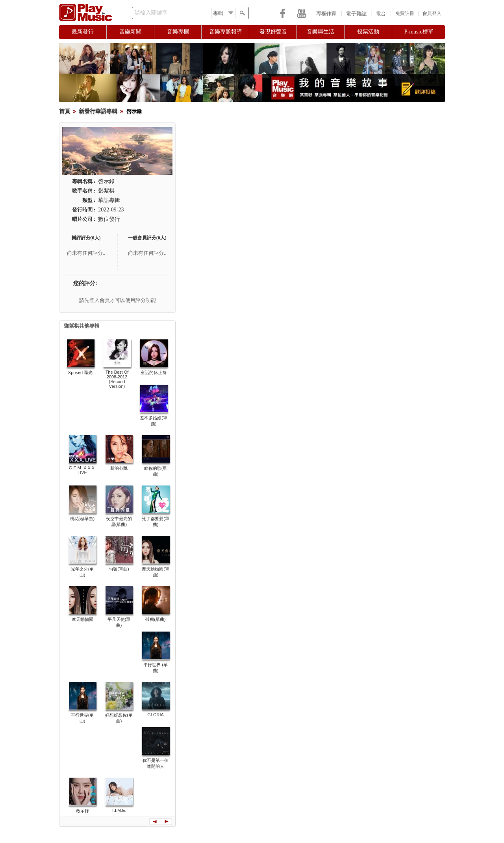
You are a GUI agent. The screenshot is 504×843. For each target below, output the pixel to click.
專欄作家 (326, 14)
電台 (381, 14)
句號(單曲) (119, 569)
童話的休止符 (154, 372)
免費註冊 (405, 13)
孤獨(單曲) (155, 619)
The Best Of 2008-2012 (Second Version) (117, 379)
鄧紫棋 (106, 191)
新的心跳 (119, 468)
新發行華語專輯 (98, 111)
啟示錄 (82, 811)
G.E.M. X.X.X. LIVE (82, 470)
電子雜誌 (356, 14)
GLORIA (156, 715)
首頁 (65, 111)
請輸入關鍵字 (151, 13)
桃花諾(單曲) (82, 519)
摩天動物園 (82, 619)
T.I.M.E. (119, 810)
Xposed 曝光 (80, 372)
